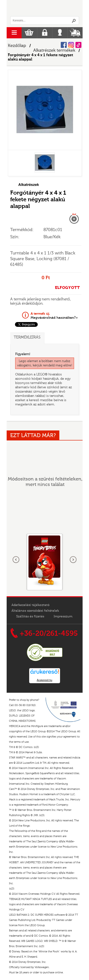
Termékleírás (27, 337)
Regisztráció (45, 33)
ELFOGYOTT (67, 288)
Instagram (71, 45)
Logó (45, 8)
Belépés (60, 33)
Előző (16, 560)
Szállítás (75, 33)
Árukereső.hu (44, 680)
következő (73, 560)
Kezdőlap (17, 46)
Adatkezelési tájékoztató (30, 605)
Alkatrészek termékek (54, 50)
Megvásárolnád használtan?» (54, 316)
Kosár (29, 33)
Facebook (64, 45)
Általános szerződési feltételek (35, 611)
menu (14, 33)
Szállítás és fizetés (30, 616)
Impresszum (63, 616)
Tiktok (78, 45)
